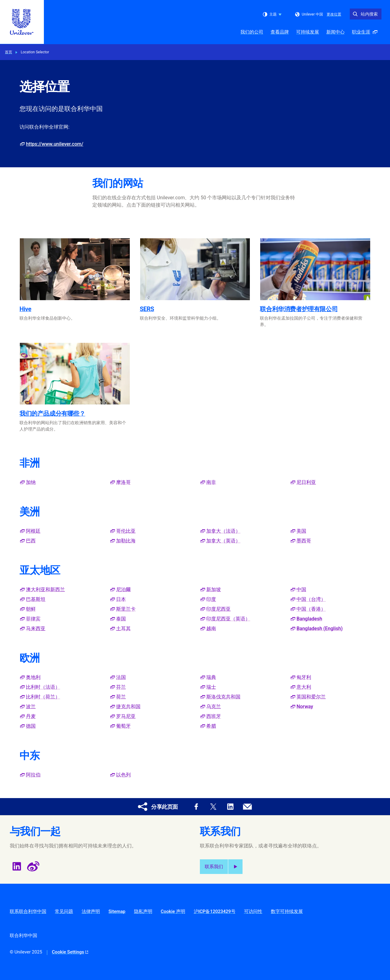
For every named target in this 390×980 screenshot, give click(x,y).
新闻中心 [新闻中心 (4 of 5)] (335, 32)
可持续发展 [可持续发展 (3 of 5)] (308, 32)
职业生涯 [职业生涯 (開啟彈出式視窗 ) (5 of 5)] (367, 34)
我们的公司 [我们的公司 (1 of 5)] (252, 32)
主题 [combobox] (272, 14)
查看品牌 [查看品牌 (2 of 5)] (280, 32)
